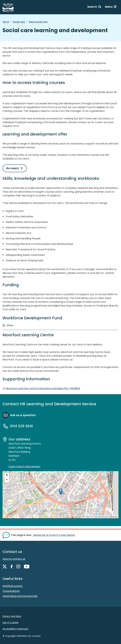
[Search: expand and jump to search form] (94, 7)
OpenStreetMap (101, 517)
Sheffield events (12, 586)
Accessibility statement (16, 629)
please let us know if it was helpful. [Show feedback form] (54, 535)
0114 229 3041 (22, 426)
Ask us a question (23, 415)
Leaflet (86, 517)
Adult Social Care (38, 22)
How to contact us (14, 559)
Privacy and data (12, 616)
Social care (19, 22)
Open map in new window (24, 467)
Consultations (11, 591)
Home (6, 22)
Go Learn (12, 168)
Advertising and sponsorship (20, 596)
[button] (61, 491)
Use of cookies (10, 623)
